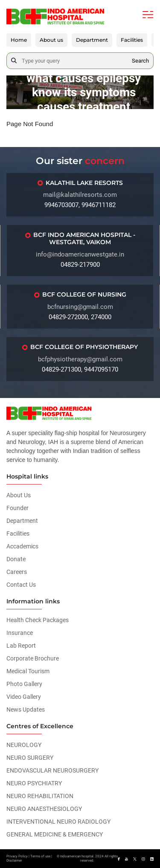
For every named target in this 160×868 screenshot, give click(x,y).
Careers (17, 572)
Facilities (132, 40)
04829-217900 (80, 265)
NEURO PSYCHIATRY (34, 783)
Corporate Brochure (33, 658)
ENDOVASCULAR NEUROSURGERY (52, 770)
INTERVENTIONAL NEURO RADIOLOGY (58, 822)
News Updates (26, 709)
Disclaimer (14, 861)
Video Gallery (24, 697)
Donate (16, 559)
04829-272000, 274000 (80, 317)
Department (92, 40)
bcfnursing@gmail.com (80, 307)
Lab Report (21, 646)
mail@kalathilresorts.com (80, 195)
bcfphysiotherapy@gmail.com (80, 359)
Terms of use (40, 856)
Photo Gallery (24, 684)
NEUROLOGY (24, 745)
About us (51, 40)
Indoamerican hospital (77, 856)
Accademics (22, 546)
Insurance (20, 633)
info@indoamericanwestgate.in (80, 254)
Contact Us (21, 585)
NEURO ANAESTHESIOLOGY (44, 809)
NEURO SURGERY (30, 758)
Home (19, 40)
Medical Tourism (28, 671)
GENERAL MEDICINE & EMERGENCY (55, 834)
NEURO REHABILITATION (40, 796)
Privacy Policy (17, 856)
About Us (19, 495)
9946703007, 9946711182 (80, 205)
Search (140, 61)
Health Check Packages (38, 620)
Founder (17, 508)
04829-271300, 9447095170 (80, 369)
